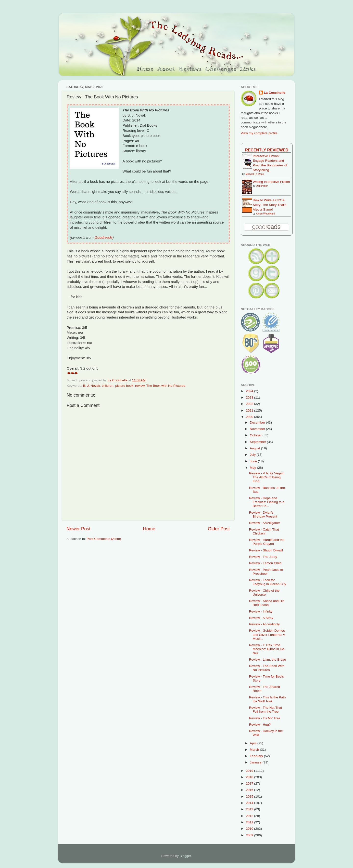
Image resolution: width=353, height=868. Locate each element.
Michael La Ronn (255, 174)
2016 (250, 790)
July (253, 455)
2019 (250, 771)
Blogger (185, 856)
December (258, 422)
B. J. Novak (92, 386)
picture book (124, 386)
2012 (250, 816)
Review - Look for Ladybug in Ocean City (268, 582)
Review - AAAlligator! (265, 523)
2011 (250, 822)
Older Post (219, 529)
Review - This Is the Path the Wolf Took (267, 699)
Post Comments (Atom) (104, 539)
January (256, 762)
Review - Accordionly (264, 624)
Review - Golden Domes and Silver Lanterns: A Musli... (267, 634)
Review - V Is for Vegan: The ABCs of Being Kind (267, 477)
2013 (250, 809)
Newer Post (78, 529)
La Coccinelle (274, 93)
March (255, 750)
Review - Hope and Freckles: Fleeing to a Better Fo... (267, 502)
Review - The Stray (263, 557)
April (254, 743)
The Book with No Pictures (166, 386)
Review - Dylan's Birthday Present (263, 514)
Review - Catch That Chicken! (264, 531)
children (107, 386)
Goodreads (104, 238)
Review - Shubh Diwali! (266, 550)
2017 (250, 783)
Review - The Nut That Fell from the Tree (266, 710)
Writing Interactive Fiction (271, 182)
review (140, 386)
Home (149, 529)
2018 (250, 777)
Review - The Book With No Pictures (267, 668)
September (258, 442)
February (257, 756)
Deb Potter (262, 186)
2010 (250, 829)
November (258, 429)
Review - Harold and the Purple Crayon (267, 542)
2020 (250, 417)
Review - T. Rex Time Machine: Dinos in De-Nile (267, 649)
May (253, 468)
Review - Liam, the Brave (268, 660)
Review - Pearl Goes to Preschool (266, 572)
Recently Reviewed (267, 150)
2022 (250, 404)
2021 (250, 410)
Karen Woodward (265, 214)
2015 (250, 796)
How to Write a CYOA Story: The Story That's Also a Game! (270, 205)
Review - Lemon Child (265, 563)
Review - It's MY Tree (265, 718)
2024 (250, 391)
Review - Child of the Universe (264, 593)
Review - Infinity (261, 611)
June (254, 461)
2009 (250, 835)
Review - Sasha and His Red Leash (267, 603)
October (256, 435)
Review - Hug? (260, 725)
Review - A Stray (261, 618)
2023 (250, 397)
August (255, 448)
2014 (250, 803)
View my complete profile (259, 133)
